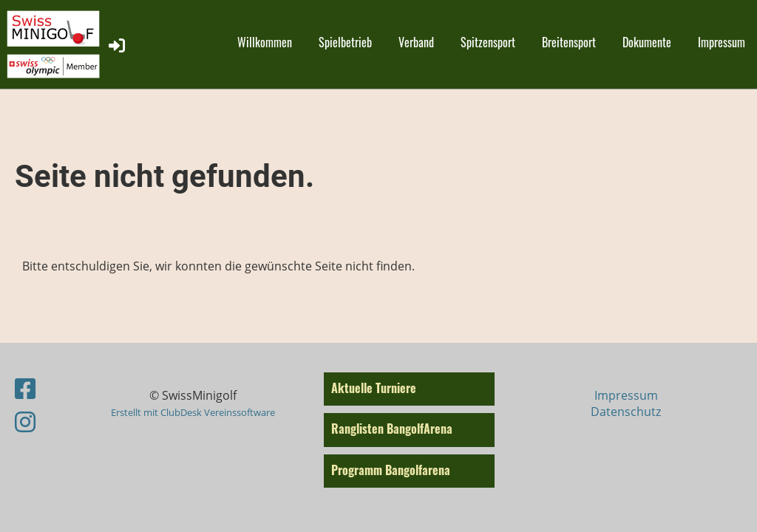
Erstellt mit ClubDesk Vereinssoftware (193, 412)
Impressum (722, 42)
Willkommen (265, 42)
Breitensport (569, 42)
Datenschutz (626, 412)
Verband (416, 42)
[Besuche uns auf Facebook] (25, 388)
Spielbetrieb (345, 42)
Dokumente (647, 42)
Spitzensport (488, 42)
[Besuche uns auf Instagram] (25, 422)
